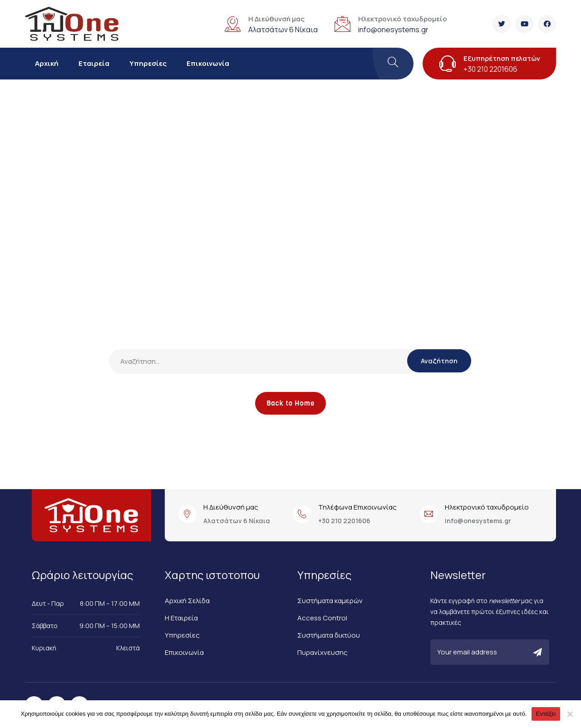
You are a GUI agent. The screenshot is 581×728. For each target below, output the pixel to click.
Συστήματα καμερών (330, 601)
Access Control (322, 618)
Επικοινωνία (208, 63)
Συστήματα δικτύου (329, 635)
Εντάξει (546, 714)
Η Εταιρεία (181, 618)
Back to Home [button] (290, 403)
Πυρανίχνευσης (323, 652)
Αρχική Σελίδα (187, 601)
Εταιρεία (94, 63)
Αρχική (47, 63)
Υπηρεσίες (148, 63)
